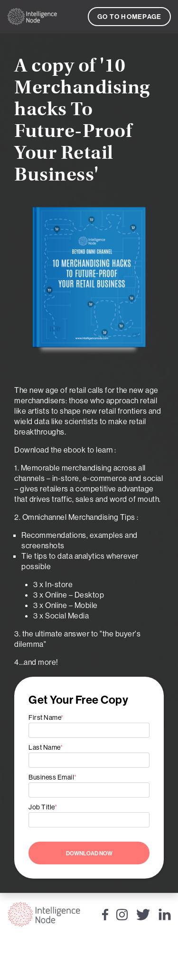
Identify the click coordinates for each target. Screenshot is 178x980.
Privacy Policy (89, 971)
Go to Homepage (130, 17)
